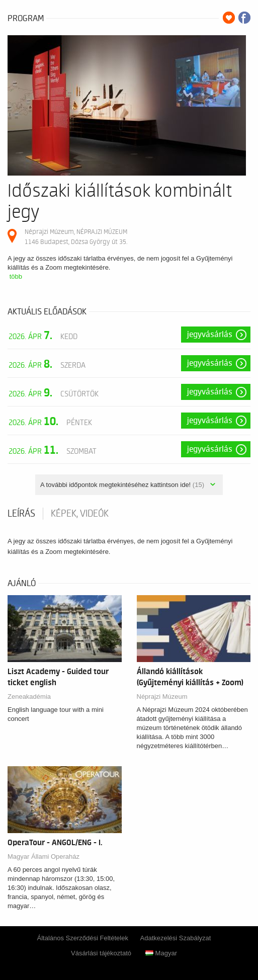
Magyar (161, 953)
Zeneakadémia (29, 697)
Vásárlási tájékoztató (101, 953)
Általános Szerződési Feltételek (83, 938)
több (16, 276)
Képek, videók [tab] (80, 514)
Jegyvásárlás (210, 335)
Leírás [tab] (21, 514)
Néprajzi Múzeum (162, 697)
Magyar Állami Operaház (44, 856)
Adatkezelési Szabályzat (176, 938)
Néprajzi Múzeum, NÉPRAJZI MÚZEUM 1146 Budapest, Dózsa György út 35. (76, 237)
